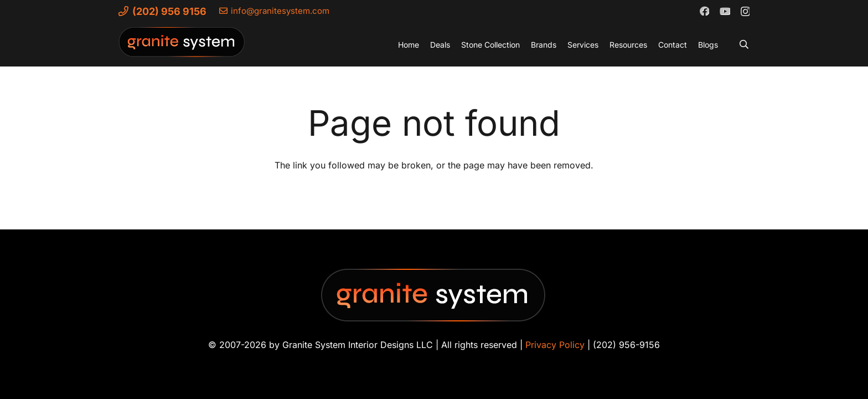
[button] (744, 44)
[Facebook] (704, 11)
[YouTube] (725, 11)
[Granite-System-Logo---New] (182, 47)
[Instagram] (745, 11)
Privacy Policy (555, 345)
